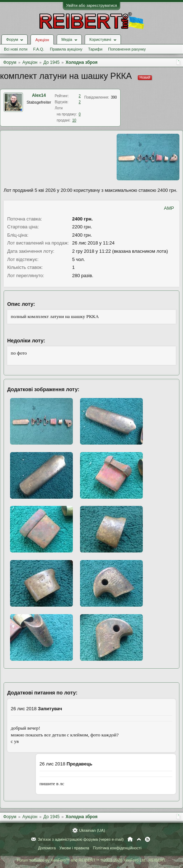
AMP (169, 208)
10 (74, 120)
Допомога (47, 848)
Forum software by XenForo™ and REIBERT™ (91, 860)
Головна (130, 839)
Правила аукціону (66, 49)
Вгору (139, 839)
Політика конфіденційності (117, 848)
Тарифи (95, 49)
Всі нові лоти (16, 49)
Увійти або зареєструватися (91, 5)
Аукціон (42, 40)
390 (114, 97)
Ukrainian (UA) (92, 830)
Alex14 (39, 95)
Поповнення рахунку (127, 49)
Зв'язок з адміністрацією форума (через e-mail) (81, 839)
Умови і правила (74, 848)
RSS (147, 839)
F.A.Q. (39, 49)
